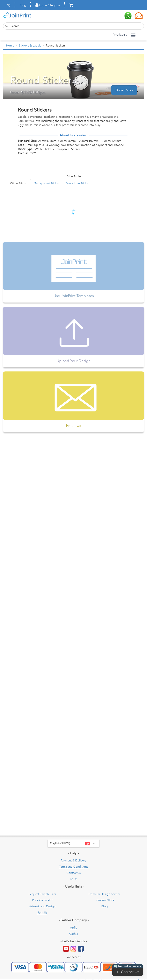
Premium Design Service (105, 894)
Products (120, 35)
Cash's (73, 934)
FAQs (73, 879)
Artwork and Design (42, 906)
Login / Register (48, 5)
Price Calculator (42, 900)
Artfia (74, 928)
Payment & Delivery (73, 860)
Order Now (124, 90)
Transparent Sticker (47, 183)
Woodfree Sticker (78, 183)
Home (10, 45)
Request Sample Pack (42, 894)
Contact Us (73, 873)
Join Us (42, 912)
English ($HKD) (75, 844)
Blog (23, 5)
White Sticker (19, 183)
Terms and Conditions (73, 867)
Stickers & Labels (30, 45)
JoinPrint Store (105, 900)
